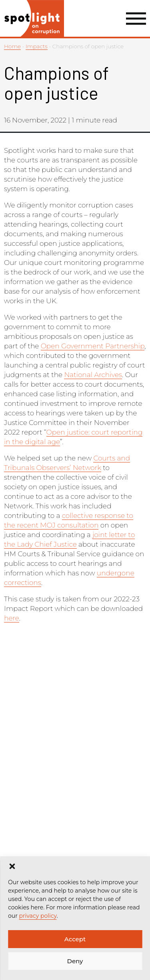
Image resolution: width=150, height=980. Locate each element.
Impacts (37, 46)
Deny (75, 961)
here (12, 618)
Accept (75, 939)
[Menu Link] (136, 19)
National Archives (93, 375)
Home (12, 46)
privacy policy (38, 916)
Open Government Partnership (93, 346)
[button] (12, 866)
